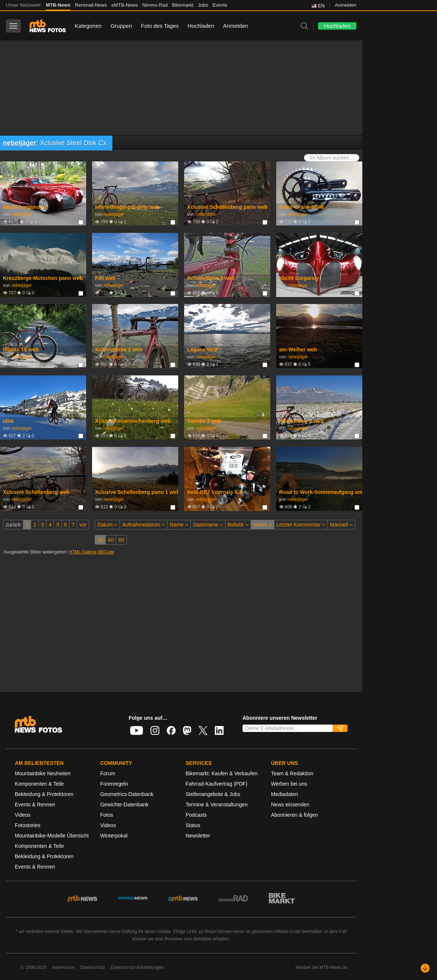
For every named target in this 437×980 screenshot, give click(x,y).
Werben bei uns (289, 784)
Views (262, 525)
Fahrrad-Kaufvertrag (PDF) (216, 784)
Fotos (107, 815)
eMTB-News (125, 5)
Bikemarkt (183, 5)
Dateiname (208, 525)
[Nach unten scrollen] (425, 968)
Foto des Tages (160, 26)
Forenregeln (114, 784)
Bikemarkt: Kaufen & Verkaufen (222, 773)
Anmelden (345, 5)
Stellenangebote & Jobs (213, 794)
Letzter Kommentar (301, 525)
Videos (23, 815)
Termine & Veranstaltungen (217, 805)
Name (179, 525)
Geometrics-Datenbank (127, 794)
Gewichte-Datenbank (124, 805)
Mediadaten (284, 794)
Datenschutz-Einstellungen (137, 967)
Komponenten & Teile (39, 784)
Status (193, 825)
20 (100, 540)
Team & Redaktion (292, 773)
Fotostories (28, 825)
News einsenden (290, 805)
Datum (107, 525)
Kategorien (88, 26)
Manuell (341, 525)
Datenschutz (93, 967)
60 (121, 540)
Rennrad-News (91, 5)
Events (220, 5)
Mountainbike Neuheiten (43, 773)
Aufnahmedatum (143, 525)
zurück (13, 525)
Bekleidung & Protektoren (44, 794)
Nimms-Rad (155, 5)
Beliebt (238, 525)
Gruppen (121, 26)
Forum (108, 773)
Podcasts (196, 815)
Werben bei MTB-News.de (322, 967)
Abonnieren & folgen (294, 815)
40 (111, 540)
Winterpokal (114, 836)
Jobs (203, 5)
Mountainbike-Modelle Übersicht (52, 836)
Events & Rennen (35, 805)
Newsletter (198, 836)
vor (83, 525)
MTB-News (58, 5)
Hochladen (201, 26)
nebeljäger (20, 143)
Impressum (63, 967)
